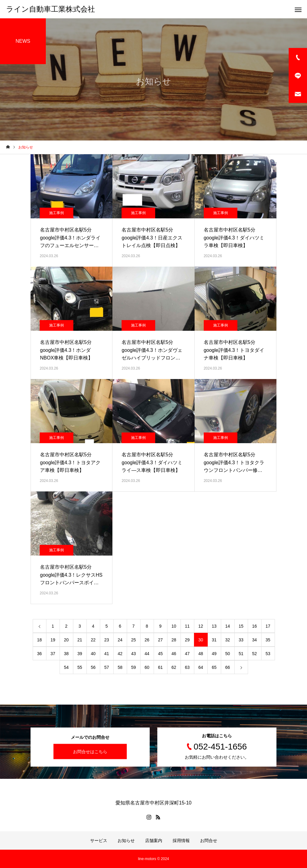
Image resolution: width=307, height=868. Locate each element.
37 (53, 654)
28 (174, 640)
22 (93, 640)
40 (93, 654)
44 (147, 654)
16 (254, 626)
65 (214, 667)
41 (107, 654)
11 (187, 626)
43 (133, 654)
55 (80, 667)
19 (53, 640)
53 (268, 654)
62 (174, 667)
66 (228, 667)
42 (120, 654)
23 (107, 640)
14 (228, 626)
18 (39, 640)
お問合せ (209, 841)
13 (214, 626)
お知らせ (126, 841)
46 (174, 654)
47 (187, 654)
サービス (99, 841)
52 (254, 654)
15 (241, 626)
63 (187, 667)
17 (268, 626)
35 (268, 640)
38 (66, 654)
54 (66, 667)
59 (133, 667)
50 (228, 654)
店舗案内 (154, 841)
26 (147, 640)
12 (201, 626)
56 (93, 667)
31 (214, 640)
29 (187, 640)
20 (66, 640)
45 (160, 654)
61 (160, 667)
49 (214, 654)
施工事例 (57, 213)
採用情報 (181, 841)
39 (80, 654)
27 (160, 640)
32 (228, 640)
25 (133, 640)
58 (120, 667)
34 (254, 640)
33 (241, 640)
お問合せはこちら (90, 752)
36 (39, 654)
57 (107, 667)
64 (201, 667)
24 (120, 640)
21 (80, 640)
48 (201, 654)
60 (147, 667)
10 (174, 626)
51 (241, 654)
